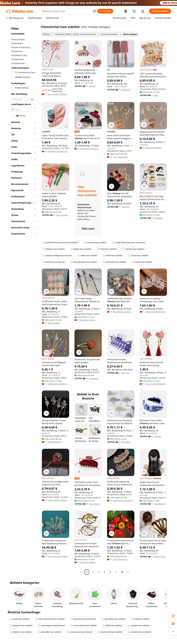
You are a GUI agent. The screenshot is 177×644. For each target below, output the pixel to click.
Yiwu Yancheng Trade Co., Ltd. (58, 94)
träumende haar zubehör (110, 632)
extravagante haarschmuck (52, 625)
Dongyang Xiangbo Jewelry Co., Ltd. (153, 148)
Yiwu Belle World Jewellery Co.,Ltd (160, 218)
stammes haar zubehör (95, 243)
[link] (173, 616)
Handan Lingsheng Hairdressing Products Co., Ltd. (94, 86)
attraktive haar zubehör (140, 632)
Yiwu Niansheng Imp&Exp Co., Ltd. (159, 95)
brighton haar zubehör (21, 632)
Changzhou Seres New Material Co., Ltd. (94, 379)
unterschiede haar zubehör (84, 625)
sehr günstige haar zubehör (84, 262)
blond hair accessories (54, 262)
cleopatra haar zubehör (21, 625)
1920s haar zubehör (87, 256)
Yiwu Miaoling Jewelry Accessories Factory (122, 312)
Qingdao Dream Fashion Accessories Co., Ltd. (160, 437)
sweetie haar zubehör (139, 625)
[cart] (135, 12)
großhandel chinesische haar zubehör (60, 243)
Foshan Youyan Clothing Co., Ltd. (160, 557)
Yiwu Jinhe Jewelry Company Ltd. (88, 562)
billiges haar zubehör (81, 249)
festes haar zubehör (138, 256)
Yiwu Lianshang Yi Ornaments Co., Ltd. (121, 157)
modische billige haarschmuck (57, 256)
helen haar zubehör (113, 256)
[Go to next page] (128, 572)
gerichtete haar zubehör (114, 619)
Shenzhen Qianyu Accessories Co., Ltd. (89, 320)
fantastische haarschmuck (83, 619)
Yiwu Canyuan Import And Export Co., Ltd (95, 504)
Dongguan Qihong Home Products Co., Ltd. (127, 90)
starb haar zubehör (107, 249)
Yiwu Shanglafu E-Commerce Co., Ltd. (56, 442)
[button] (94, 11)
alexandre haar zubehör (115, 262)
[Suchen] (105, 11)
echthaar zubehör (140, 619)
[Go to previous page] (81, 572)
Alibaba (46, 34)
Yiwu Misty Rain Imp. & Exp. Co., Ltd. (160, 504)
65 (122, 572)
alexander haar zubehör (50, 632)
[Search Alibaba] (66, 11)
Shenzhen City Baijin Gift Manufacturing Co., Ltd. (58, 151)
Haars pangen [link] (130, 34)
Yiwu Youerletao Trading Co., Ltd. (58, 556)
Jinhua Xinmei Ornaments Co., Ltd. (63, 215)
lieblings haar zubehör (54, 249)
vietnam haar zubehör (133, 249)
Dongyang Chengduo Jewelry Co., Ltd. (89, 149)
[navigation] (22, 300)
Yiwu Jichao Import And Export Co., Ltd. (155, 312)
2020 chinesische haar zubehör (50, 619)
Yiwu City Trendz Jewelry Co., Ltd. (155, 384)
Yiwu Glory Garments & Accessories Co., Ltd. (126, 442)
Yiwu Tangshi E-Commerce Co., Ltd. (56, 323)
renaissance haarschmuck (80, 632)
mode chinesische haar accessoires (129, 243)
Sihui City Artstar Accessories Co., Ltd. (126, 373)
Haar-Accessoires (109, 34)
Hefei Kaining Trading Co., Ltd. (58, 384)
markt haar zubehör (142, 262)
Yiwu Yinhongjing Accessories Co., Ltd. (121, 559)
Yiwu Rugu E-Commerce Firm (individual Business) (123, 501)
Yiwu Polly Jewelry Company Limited (125, 207)
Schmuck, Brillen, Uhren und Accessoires (75, 34)
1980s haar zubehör (112, 625)
